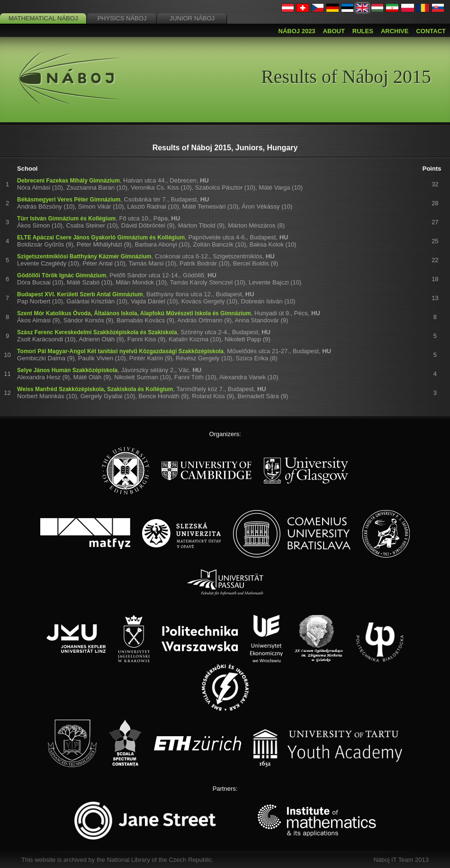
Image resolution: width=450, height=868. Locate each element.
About (334, 31)
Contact (431, 31)
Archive (395, 31)
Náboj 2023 (297, 31)
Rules (363, 31)
